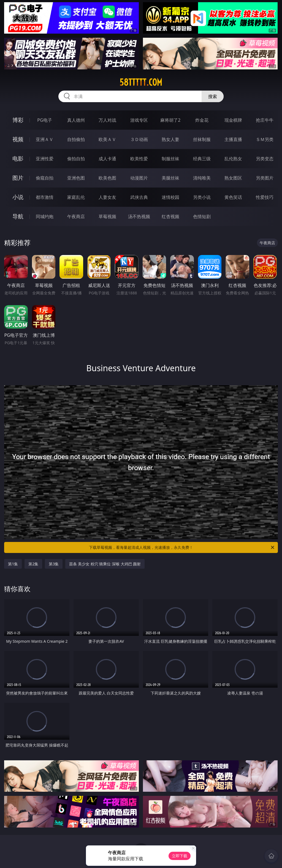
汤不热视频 (139, 216)
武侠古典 (139, 197)
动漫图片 (139, 178)
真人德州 (76, 120)
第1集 (13, 564)
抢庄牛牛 (265, 120)
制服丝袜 (170, 159)
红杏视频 (170, 216)
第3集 (54, 564)
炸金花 (202, 120)
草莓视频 (107, 216)
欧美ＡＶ (107, 139)
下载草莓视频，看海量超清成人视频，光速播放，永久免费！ (182, 547)
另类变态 (265, 159)
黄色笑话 (233, 197)
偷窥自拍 (45, 178)
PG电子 (44, 120)
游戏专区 (139, 120)
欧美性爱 (139, 159)
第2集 (33, 564)
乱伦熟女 (233, 159)
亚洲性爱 (45, 159)
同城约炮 (45, 216)
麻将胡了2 (170, 120)
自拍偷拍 (76, 139)
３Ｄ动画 (139, 139)
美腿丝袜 (170, 178)
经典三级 (202, 159)
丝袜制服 (202, 139)
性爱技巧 (265, 197)
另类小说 (202, 197)
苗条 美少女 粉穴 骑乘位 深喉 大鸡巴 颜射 (105, 564)
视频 (18, 139)
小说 (18, 197)
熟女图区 (233, 178)
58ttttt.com (141, 82)
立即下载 (180, 856)
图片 (18, 178)
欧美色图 (107, 178)
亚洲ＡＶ (45, 139)
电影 (18, 158)
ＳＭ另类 (265, 139)
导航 (18, 216)
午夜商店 (76, 216)
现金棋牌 (233, 120)
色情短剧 (202, 216)
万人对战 (107, 120)
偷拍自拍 (76, 159)
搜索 (213, 96)
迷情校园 (170, 197)
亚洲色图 (76, 178)
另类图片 (265, 178)
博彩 (18, 120)
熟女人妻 (170, 139)
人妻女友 (107, 197)
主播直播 (233, 139)
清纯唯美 (202, 178)
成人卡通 (107, 159)
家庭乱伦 (76, 197)
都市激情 (45, 197)
